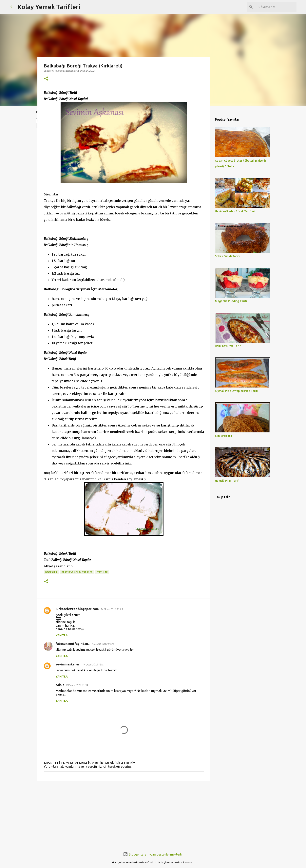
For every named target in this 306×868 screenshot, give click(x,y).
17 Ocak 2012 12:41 (93, 664)
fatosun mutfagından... (73, 644)
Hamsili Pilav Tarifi (227, 481)
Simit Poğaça (223, 436)
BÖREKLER (51, 572)
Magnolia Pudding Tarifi (231, 301)
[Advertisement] (124, 815)
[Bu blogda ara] (276, 7)
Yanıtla (62, 635)
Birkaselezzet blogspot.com (77, 609)
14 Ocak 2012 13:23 (111, 609)
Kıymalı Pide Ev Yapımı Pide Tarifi (237, 391)
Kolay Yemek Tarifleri (49, 7)
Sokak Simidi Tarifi (227, 256)
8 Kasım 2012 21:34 (77, 685)
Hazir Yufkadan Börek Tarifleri (235, 211)
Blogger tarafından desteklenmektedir (153, 854)
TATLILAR (102, 572)
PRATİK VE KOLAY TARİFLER (77, 572)
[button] (46, 79)
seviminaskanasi (68, 664)
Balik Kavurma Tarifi (228, 346)
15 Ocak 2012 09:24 (103, 644)
